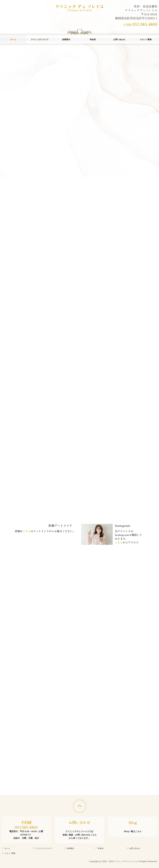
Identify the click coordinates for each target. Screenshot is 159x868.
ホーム (13, 39)
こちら (27, 531)
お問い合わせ (119, 39)
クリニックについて (40, 39)
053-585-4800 (145, 24)
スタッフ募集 (146, 39)
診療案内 (66, 39)
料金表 (93, 39)
